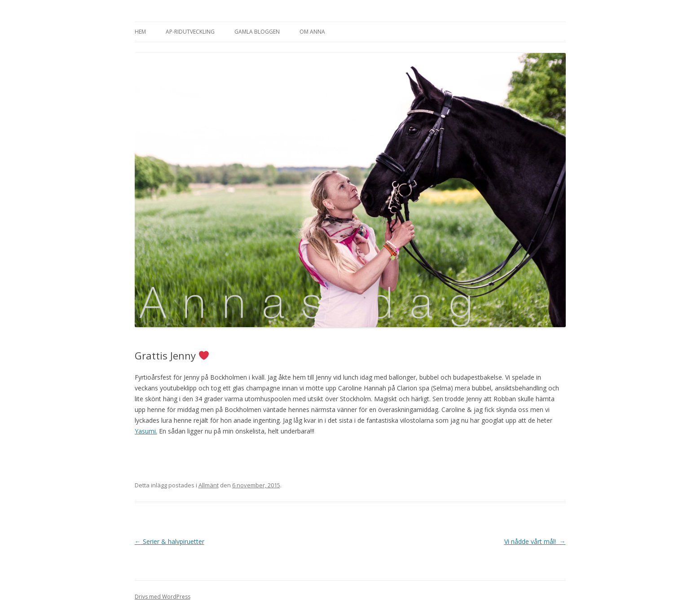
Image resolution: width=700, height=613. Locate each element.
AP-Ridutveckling (190, 32)
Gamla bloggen (257, 32)
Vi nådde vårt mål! (535, 541)
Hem (140, 32)
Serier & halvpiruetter (169, 541)
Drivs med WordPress (163, 597)
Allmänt (209, 485)
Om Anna (312, 32)
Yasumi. (146, 431)
